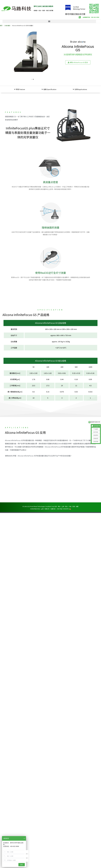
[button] (49, 21)
